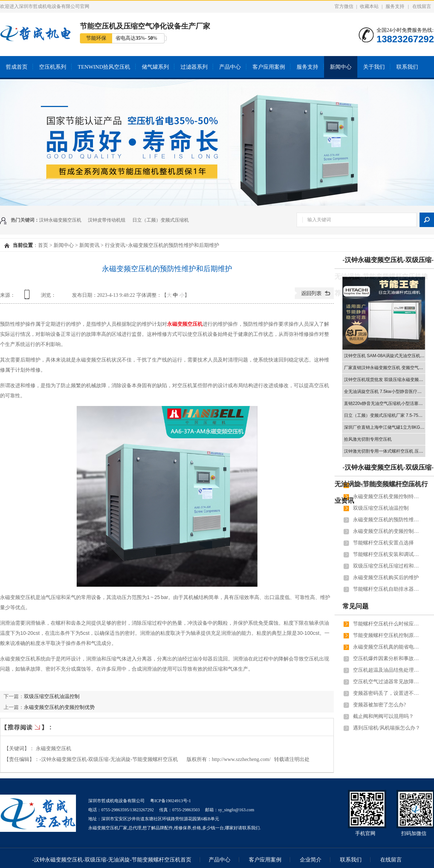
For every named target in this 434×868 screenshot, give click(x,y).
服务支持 (395, 6)
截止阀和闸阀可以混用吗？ (383, 716)
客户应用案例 (269, 67)
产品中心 (230, 67)
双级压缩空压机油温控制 (52, 696)
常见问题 (356, 606)
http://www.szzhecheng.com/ (241, 759)
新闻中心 (341, 67)
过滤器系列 (194, 67)
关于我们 (374, 67)
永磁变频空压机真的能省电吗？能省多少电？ (387, 647)
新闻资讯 (89, 245)
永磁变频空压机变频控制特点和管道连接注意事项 (387, 497)
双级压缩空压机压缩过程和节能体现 (387, 566)
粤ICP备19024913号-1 (171, 801)
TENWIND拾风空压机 (104, 67)
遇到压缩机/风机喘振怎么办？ (387, 728)
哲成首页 (17, 67)
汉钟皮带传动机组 (107, 220)
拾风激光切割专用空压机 (368, 439)
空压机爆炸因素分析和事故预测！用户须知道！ (387, 659)
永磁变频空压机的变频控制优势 (59, 707)
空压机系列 (53, 67)
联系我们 (407, 67)
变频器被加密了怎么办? (379, 705)
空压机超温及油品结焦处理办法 (387, 670)
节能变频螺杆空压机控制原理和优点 (387, 635)
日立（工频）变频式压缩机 (161, 220)
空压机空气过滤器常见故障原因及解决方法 (387, 682)
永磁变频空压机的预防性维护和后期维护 (387, 520)
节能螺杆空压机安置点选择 (383, 543)
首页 (43, 245)
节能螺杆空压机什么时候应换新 (387, 624)
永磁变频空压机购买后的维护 (386, 578)
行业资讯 (115, 245)
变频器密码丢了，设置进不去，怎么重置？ (387, 693)
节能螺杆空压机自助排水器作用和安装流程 (387, 589)
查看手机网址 (28, 297)
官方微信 (344, 6)
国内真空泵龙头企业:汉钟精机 (387, 485)
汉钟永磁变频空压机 (60, 220)
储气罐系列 (155, 67)
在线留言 (422, 6)
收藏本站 (369, 6)
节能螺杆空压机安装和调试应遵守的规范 (387, 554)
